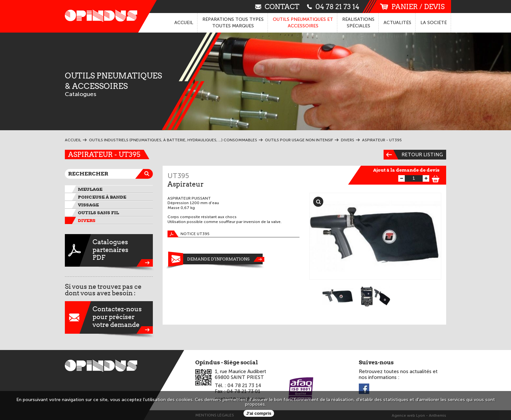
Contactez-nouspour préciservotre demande (109, 317)
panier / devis (412, 7)
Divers (87, 220)
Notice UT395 (189, 234)
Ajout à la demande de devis (406, 170)
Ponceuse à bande (102, 197)
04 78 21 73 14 (333, 6)
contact (277, 6)
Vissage (88, 205)
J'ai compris (259, 413)
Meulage (90, 189)
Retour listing (413, 155)
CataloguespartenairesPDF (109, 250)
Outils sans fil (98, 213)
